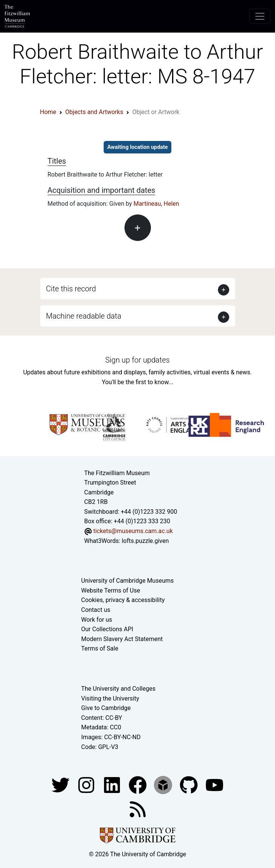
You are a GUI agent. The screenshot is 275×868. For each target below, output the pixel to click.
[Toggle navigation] (260, 16)
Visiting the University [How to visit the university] (110, 698)
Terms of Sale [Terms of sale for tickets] (100, 648)
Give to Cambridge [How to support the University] (106, 708)
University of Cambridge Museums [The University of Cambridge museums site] (128, 581)
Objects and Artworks (94, 112)
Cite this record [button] (71, 289)
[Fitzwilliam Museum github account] (190, 784)
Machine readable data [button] (84, 316)
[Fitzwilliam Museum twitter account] (61, 784)
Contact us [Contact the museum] (96, 610)
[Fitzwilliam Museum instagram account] (87, 784)
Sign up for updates (137, 360)
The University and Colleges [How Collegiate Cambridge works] (118, 689)
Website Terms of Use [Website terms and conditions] (111, 590)
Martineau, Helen (156, 204)
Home (48, 112)
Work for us (97, 620)
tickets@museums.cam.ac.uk (133, 531)
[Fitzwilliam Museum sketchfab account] (164, 784)
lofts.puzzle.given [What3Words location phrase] (145, 541)
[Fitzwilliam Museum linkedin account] (138, 784)
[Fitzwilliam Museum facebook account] (113, 784)
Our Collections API (107, 629)
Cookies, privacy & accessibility (123, 600)
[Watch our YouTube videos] (214, 784)
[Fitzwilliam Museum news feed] (138, 809)
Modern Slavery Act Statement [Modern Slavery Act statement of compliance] (122, 639)
